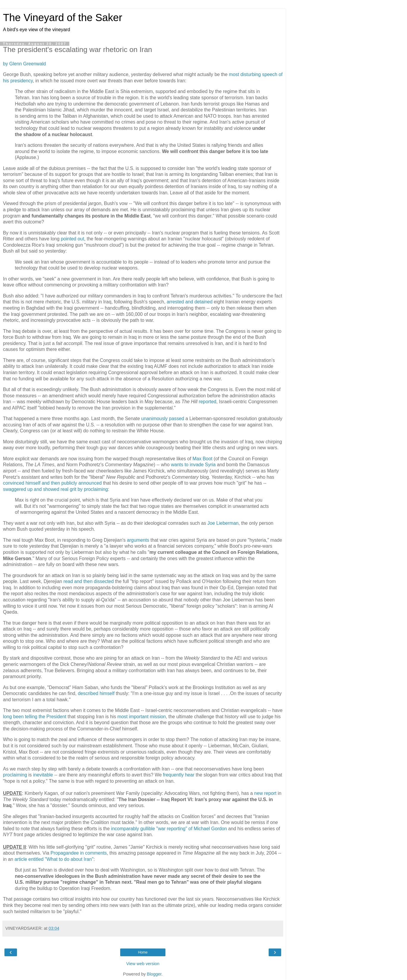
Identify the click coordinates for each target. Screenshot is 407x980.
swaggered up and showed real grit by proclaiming (55, 489)
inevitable (43, 775)
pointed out (72, 239)
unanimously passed (163, 419)
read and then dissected (89, 581)
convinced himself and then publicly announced (52, 483)
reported (208, 402)
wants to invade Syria (193, 465)
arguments (138, 540)
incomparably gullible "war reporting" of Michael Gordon (169, 829)
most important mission (142, 717)
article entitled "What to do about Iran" (54, 859)
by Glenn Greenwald (24, 64)
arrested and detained (190, 302)
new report (265, 793)
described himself (96, 693)
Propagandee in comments (79, 853)
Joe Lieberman (223, 523)
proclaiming (15, 775)
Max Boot (202, 459)
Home (143, 952)
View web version (143, 964)
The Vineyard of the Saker (63, 18)
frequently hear (179, 775)
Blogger (154, 974)
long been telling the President (35, 717)
